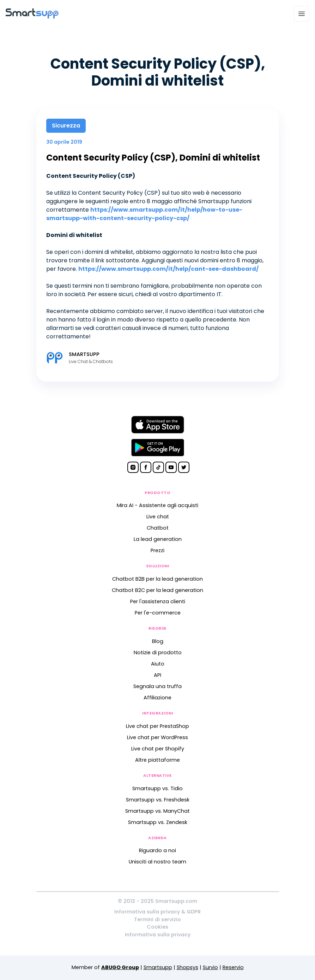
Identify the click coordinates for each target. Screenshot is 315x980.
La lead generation (158, 539)
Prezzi (157, 550)
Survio (210, 967)
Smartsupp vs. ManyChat (157, 811)
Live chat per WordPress (157, 737)
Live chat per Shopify (158, 749)
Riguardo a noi (157, 850)
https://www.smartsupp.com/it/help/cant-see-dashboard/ (168, 269)
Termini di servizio (157, 919)
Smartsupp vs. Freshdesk (158, 800)
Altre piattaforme (157, 760)
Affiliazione (157, 698)
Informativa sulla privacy (158, 935)
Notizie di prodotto (158, 653)
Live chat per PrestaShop (157, 726)
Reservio (233, 967)
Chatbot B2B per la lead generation (157, 579)
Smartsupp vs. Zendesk (158, 822)
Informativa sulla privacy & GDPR (157, 912)
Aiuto (158, 664)
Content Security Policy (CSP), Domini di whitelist (153, 158)
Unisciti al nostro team (157, 862)
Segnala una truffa (157, 686)
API (157, 675)
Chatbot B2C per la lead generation (157, 590)
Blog (158, 641)
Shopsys (187, 967)
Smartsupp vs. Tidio (157, 788)
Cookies (157, 927)
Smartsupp (158, 967)
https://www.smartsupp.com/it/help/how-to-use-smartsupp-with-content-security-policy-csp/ (144, 214)
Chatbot (158, 528)
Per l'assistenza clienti (158, 601)
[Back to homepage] (32, 17)
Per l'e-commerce (158, 613)
